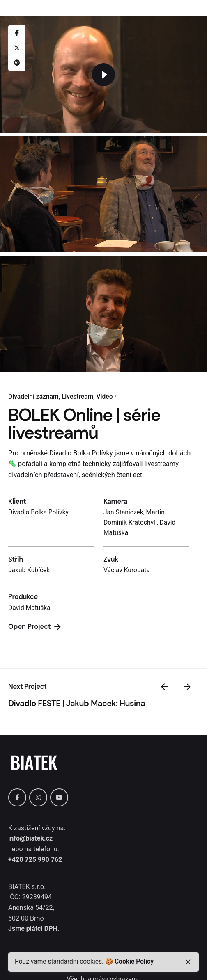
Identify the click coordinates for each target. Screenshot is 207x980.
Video (105, 397)
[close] (188, 962)
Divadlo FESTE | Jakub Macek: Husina (77, 703)
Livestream (77, 397)
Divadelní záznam (33, 397)
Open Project (35, 627)
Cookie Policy (134, 962)
